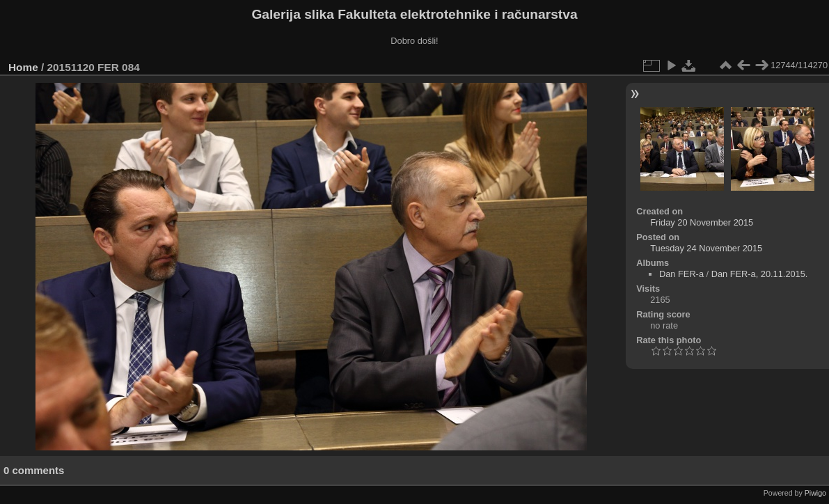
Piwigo (815, 493)
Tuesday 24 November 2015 (706, 248)
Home (23, 67)
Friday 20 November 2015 (702, 222)
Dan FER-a (681, 274)
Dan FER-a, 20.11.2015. (760, 274)
